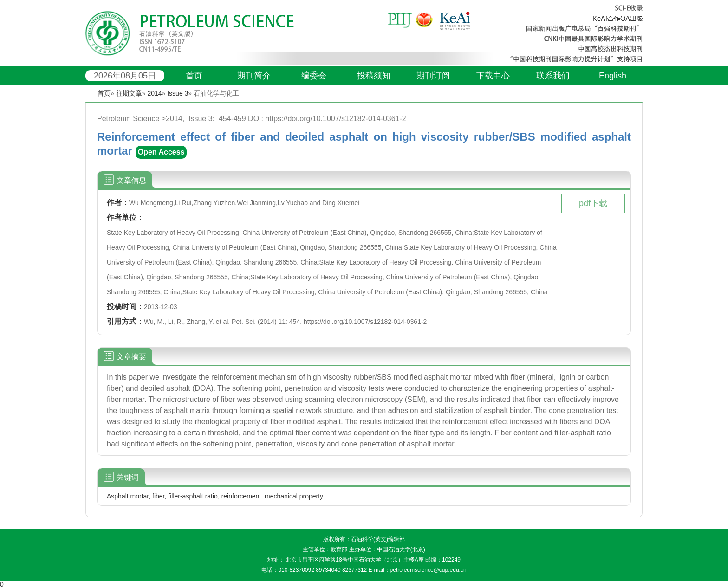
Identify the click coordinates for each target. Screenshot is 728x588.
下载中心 (493, 76)
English (613, 76)
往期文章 (129, 93)
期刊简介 (254, 76)
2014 (154, 93)
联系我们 (553, 76)
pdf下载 (593, 203)
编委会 (314, 76)
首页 (194, 76)
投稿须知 (374, 76)
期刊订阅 (433, 76)
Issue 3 (178, 93)
